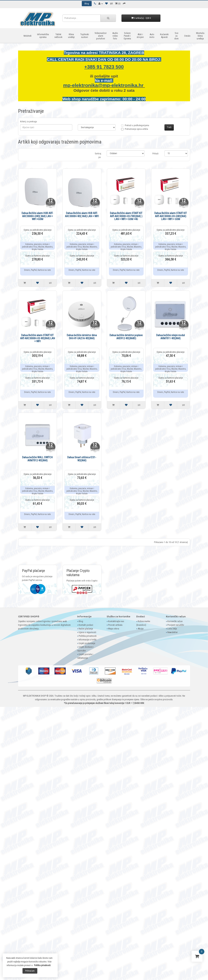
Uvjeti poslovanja (87, 643)
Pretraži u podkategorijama (135, 128)
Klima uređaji (71, 36)
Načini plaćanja (86, 629)
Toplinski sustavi (85, 36)
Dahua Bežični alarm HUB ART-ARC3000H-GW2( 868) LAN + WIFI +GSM (37, 216)
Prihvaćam (30, 971)
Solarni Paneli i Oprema (127, 36)
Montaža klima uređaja (200, 36)
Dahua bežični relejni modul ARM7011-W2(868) (170, 337)
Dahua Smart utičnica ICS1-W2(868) (82, 459)
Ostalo (187, 36)
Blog (81, 621)
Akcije (141, 629)
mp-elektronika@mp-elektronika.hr (104, 85)
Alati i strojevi (140, 36)
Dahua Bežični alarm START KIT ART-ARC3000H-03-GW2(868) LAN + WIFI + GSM (171, 216)
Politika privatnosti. (43, 965)
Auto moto (152, 36)
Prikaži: (156, 154)
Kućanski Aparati (164, 36)
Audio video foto (115, 36)
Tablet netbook (58, 36)
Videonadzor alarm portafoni (101, 36)
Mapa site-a (114, 629)
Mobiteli (28, 36)
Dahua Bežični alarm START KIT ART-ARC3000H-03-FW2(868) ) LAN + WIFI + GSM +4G (126, 216)
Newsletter (173, 632)
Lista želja (172, 629)
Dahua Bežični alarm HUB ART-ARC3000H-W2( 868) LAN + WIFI (82, 215)
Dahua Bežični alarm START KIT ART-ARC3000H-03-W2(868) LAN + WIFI (38, 338)
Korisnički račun (175, 621)
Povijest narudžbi (176, 625)
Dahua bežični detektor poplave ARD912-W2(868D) (126, 337)
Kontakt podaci (86, 625)
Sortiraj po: (98, 155)
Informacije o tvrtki (88, 640)
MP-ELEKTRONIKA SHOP (34, 696)
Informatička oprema (43, 36)
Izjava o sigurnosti (87, 632)
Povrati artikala (115, 625)
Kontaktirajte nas (116, 621)
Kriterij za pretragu (29, 122)
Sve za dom (176, 36)
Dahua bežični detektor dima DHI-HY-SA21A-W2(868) (82, 337)
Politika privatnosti (88, 636)
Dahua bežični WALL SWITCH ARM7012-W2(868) (37, 459)
